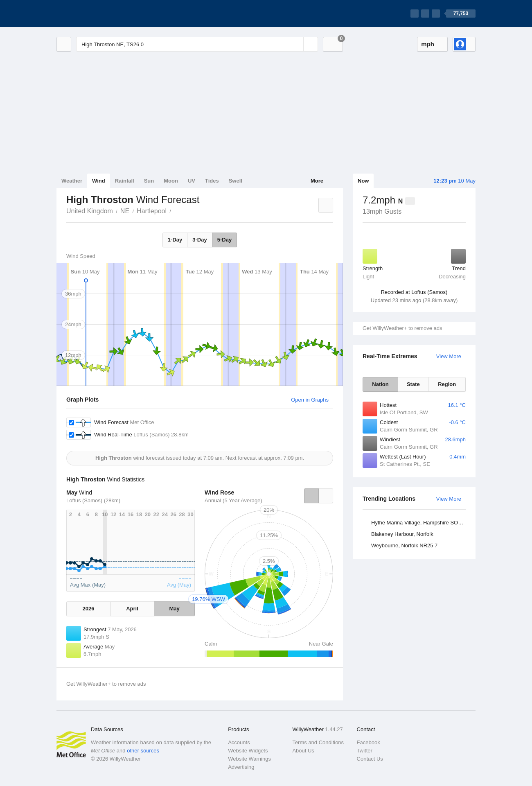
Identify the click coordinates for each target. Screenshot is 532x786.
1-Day (175, 240)
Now (363, 181)
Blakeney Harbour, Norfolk (402, 534)
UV (192, 181)
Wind (99, 181)
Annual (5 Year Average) (233, 500)
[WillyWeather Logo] (95, 14)
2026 (88, 609)
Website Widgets (248, 751)
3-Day (199, 240)
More (317, 181)
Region (447, 384)
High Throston (176, 210)
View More (449, 356)
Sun (149, 181)
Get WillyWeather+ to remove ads (402, 328)
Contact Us (370, 759)
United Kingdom (90, 211)
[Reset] (296, 44)
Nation (380, 384)
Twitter (365, 751)
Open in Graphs (310, 400)
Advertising (241, 767)
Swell (236, 181)
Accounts (239, 742)
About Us (303, 751)
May (174, 609)
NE (125, 211)
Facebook (369, 742)
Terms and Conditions (318, 742)
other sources (143, 751)
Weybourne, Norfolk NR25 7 (404, 545)
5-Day (224, 240)
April (132, 609)
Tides (212, 181)
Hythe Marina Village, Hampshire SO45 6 (420, 523)
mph (428, 44)
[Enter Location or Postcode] (197, 44)
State (413, 384)
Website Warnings (249, 759)
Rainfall (125, 181)
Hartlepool (152, 211)
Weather (72, 181)
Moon (171, 181)
